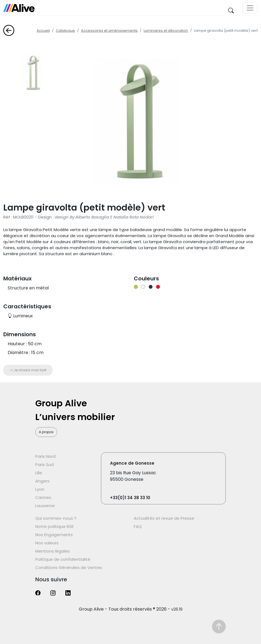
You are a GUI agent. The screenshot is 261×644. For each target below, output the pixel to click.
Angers (42, 481)
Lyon (40, 489)
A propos (46, 432)
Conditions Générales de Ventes (69, 567)
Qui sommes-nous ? (56, 518)
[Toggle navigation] (250, 8)
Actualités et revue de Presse (164, 518)
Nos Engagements (54, 535)
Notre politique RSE (54, 526)
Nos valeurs (47, 543)
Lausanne (45, 506)
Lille (39, 473)
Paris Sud (44, 465)
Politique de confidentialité (63, 559)
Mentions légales (53, 551)
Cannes (43, 497)
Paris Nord (45, 456)
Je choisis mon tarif (28, 370)
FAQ (138, 526)
